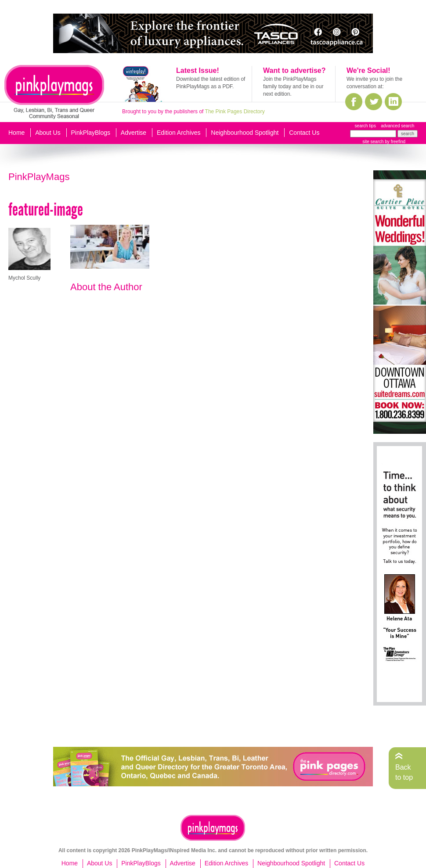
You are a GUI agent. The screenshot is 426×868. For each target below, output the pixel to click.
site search (373, 142)
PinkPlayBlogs (91, 133)
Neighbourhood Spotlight (245, 133)
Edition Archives (179, 133)
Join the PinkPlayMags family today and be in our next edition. (293, 86)
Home (16, 133)
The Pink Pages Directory (235, 112)
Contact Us (304, 133)
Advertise (134, 133)
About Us (48, 133)
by (395, 142)
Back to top (404, 772)
